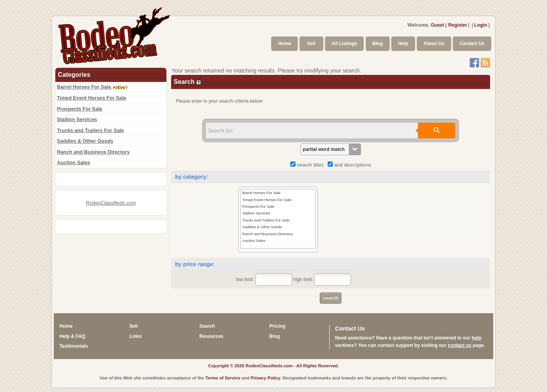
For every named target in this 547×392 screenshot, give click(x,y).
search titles (308, 165)
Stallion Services (77, 119)
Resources (211, 336)
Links (136, 336)
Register (458, 25)
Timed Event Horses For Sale (92, 98)
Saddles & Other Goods (85, 141)
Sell (311, 44)
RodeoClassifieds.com (111, 203)
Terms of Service (223, 378)
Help (403, 44)
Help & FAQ (72, 336)
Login (481, 25)
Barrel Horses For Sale (92, 87)
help (477, 338)
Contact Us (472, 44)
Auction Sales (74, 162)
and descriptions (349, 165)
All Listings (344, 44)
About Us (434, 44)
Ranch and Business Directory (93, 152)
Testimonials (73, 346)
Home (284, 44)
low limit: (264, 279)
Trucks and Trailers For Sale (90, 130)
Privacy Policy (265, 378)
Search (207, 326)
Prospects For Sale (80, 109)
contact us (459, 345)
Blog (378, 44)
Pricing (278, 326)
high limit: (322, 279)
